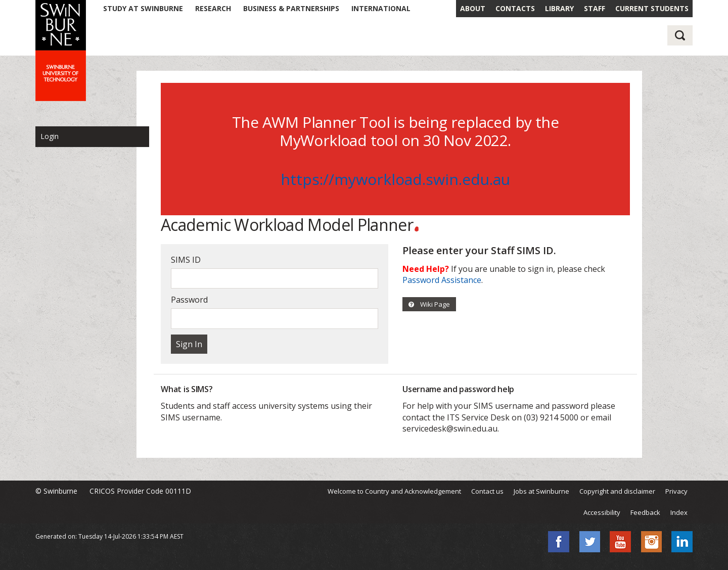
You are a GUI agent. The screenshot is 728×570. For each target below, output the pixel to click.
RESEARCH (213, 8)
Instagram (651, 542)
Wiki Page (429, 304)
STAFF (595, 8)
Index (679, 512)
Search (680, 35)
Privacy (676, 491)
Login (50, 136)
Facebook (559, 542)
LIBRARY (559, 8)
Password (189, 300)
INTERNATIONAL (381, 8)
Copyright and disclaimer (617, 491)
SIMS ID (186, 260)
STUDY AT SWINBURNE (143, 8)
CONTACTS (515, 8)
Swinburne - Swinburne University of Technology (61, 51)
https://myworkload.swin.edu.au (395, 179)
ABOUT (473, 8)
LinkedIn (682, 542)
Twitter (589, 542)
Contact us (487, 491)
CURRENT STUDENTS (652, 8)
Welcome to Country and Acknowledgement (394, 491)
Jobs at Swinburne (541, 491)
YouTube (620, 542)
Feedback (645, 512)
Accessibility (602, 512)
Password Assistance (442, 280)
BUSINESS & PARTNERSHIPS (291, 8)
